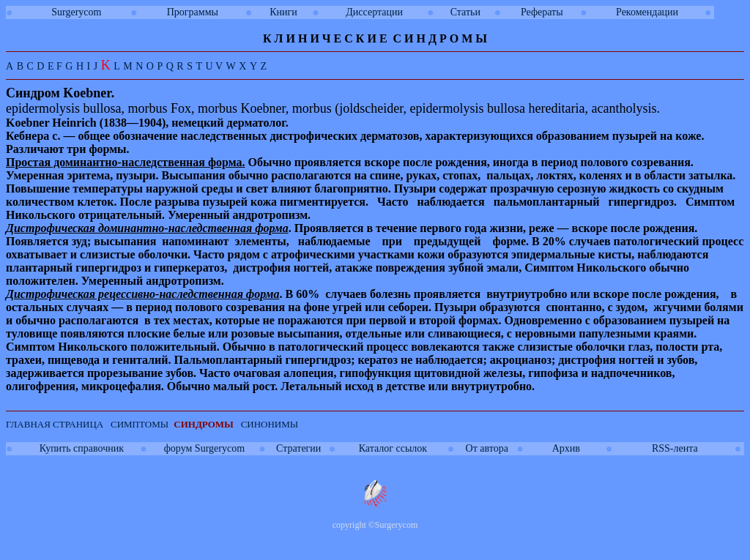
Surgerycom (76, 12)
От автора (487, 448)
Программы (193, 12)
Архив (566, 448)
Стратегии (298, 448)
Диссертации (374, 12)
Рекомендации (647, 12)
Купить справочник (82, 448)
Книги (283, 12)
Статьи (465, 12)
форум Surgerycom (204, 448)
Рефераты (542, 12)
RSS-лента (675, 448)
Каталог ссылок (393, 448)
